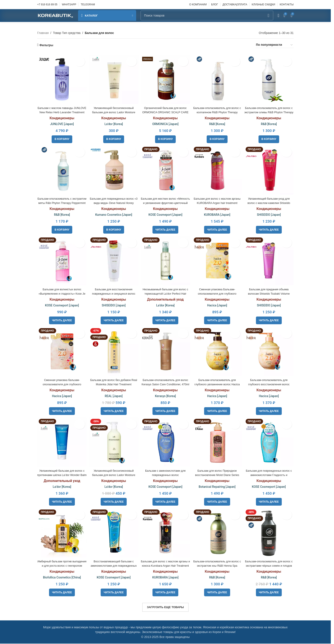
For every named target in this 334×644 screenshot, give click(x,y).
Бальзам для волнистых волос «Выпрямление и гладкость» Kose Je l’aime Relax (61, 293)
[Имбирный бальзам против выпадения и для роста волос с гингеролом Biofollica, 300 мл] (61, 534)
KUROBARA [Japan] (217, 213)
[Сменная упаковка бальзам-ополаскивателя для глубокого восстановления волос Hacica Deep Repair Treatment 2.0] (61, 352)
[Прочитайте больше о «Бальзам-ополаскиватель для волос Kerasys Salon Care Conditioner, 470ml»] (165, 411)
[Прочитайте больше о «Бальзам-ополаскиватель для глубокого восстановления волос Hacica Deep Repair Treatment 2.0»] (270, 411)
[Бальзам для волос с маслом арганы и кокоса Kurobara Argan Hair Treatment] (165, 534)
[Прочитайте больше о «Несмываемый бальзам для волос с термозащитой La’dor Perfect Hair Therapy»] (165, 320)
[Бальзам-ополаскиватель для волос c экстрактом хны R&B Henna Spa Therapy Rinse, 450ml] (217, 534)
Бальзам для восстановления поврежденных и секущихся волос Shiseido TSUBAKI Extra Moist (113, 293)
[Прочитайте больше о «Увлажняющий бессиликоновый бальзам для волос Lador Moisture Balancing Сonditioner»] (113, 502)
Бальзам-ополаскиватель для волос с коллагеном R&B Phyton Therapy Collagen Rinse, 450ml (217, 111)
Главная (43, 33)
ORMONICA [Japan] (165, 122)
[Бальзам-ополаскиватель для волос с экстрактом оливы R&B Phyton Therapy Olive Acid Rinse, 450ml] (270, 78)
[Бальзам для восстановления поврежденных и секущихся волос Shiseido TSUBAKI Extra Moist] (113, 261)
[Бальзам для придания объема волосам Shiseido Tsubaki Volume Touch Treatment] (270, 261)
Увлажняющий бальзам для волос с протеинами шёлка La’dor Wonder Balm (61, 475)
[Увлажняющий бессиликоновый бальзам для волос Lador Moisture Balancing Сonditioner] (113, 443)
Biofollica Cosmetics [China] (61, 578)
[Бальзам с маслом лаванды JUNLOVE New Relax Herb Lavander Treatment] (61, 78)
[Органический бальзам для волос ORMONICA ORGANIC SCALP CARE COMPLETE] (165, 78)
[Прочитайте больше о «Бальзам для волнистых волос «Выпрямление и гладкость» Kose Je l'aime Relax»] (61, 320)
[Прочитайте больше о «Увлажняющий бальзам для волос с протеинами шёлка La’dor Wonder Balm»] (61, 502)
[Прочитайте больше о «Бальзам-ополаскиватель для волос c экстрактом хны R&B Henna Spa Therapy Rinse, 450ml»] (218, 593)
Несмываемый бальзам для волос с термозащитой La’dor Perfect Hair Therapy (165, 293)
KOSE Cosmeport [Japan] (165, 213)
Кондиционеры (61, 117)
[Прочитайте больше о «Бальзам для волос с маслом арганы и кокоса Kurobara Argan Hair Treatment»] (165, 593)
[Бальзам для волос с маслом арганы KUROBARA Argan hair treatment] (217, 170)
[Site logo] (55, 15)
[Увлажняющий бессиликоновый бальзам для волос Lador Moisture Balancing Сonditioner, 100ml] (113, 78)
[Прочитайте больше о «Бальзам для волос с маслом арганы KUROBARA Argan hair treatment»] (218, 229)
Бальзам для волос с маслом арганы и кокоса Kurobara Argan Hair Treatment (165, 566)
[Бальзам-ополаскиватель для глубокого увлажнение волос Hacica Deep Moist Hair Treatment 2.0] (217, 352)
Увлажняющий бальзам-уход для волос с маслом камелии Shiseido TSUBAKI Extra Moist (270, 202)
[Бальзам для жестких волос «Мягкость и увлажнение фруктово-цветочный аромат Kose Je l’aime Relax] (165, 170)
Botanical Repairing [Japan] (218, 487)
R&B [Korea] (217, 122)
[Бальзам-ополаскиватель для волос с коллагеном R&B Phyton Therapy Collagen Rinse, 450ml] (217, 78)
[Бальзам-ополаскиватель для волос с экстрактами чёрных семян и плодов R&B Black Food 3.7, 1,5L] (270, 534)
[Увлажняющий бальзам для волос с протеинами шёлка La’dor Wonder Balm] (61, 443)
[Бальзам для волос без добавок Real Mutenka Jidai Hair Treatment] (113, 352)
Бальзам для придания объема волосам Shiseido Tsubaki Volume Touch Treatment (270, 293)
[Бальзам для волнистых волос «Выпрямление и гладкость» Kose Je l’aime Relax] (61, 261)
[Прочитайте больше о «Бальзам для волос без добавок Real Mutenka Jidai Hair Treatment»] (113, 411)
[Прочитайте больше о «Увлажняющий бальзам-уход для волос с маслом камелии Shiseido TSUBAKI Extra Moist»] (270, 229)
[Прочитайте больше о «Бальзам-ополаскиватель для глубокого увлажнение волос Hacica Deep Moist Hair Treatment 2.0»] (218, 411)
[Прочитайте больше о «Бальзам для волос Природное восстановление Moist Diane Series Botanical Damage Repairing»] (218, 502)
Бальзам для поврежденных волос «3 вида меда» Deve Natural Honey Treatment (113, 202)
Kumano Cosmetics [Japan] (113, 213)
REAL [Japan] (113, 396)
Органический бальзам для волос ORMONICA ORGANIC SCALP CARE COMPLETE (165, 111)
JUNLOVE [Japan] (61, 122)
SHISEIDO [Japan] (270, 213)
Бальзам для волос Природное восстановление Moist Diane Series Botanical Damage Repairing (217, 475)
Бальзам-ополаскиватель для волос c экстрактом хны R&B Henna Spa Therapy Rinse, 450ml (218, 566)
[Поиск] (207, 15)
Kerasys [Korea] (165, 396)
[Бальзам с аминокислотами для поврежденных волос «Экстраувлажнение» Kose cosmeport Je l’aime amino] (165, 443)
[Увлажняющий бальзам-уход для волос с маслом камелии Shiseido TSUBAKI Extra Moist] (270, 170)
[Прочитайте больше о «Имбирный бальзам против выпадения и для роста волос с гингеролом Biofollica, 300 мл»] (61, 593)
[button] (61, 138)
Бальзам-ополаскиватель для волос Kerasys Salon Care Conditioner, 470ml (165, 384)
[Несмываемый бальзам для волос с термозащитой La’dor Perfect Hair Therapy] (165, 261)
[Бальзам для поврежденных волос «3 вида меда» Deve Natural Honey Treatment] (113, 170)
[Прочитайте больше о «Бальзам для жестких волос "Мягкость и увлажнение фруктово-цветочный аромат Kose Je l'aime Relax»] (165, 229)
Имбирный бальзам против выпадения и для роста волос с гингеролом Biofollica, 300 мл (61, 566)
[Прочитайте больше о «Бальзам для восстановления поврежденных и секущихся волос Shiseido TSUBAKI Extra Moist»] (113, 320)
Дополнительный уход (165, 299)
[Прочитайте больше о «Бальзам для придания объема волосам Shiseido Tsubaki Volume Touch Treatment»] (270, 320)
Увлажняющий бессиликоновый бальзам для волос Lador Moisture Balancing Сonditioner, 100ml (113, 111)
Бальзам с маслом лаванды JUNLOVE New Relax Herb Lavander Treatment (61, 111)
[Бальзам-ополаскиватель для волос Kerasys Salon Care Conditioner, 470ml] (165, 352)
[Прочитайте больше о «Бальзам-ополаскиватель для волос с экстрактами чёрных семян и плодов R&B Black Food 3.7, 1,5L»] (270, 593)
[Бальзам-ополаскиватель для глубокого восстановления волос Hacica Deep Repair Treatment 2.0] (270, 352)
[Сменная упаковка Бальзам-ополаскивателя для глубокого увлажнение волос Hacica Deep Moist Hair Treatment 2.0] (217, 261)
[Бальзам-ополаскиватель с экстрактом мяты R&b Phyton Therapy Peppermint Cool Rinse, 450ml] (61, 170)
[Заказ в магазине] (275, 45)
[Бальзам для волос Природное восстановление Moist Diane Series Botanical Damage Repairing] (217, 443)
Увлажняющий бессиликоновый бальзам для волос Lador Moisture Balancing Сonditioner (113, 475)
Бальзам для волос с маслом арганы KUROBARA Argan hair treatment (218, 202)
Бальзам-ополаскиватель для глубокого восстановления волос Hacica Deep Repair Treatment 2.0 (270, 384)
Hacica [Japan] (218, 304)
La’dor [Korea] (113, 122)
